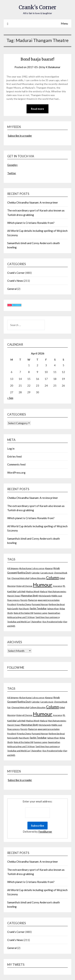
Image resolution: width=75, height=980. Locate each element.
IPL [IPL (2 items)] (64, 586)
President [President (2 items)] (12, 604)
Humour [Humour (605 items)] (43, 585)
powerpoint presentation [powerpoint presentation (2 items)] (49, 600)
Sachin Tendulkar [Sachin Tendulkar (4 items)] (38, 609)
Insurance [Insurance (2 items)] (57, 586)
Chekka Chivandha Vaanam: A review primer (33, 202)
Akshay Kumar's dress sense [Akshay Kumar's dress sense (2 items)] (32, 568)
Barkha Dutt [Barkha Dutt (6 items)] (24, 573)
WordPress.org (16, 473)
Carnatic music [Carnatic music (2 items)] (47, 573)
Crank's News (15, 281)
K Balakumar (53, 67)
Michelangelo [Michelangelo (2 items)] (45, 596)
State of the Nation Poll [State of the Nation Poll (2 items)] (24, 613)
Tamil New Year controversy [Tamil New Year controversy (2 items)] (48, 617)
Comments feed (16, 464)
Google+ (12, 165)
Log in (11, 449)
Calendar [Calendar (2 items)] (36, 573)
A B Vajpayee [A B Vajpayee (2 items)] (13, 568)
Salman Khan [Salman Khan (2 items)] (53, 609)
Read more (37, 109)
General (12, 289)
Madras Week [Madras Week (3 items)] (33, 591)
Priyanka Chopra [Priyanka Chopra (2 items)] (24, 604)
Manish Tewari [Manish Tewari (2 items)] (14, 596)
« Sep (10, 398)
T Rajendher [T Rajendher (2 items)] (36, 622)
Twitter (12, 173)
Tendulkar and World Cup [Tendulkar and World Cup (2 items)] (19, 622)
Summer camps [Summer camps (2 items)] (41, 613)
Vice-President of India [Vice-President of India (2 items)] (52, 622)
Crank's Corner (37, 7)
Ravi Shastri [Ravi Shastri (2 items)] (24, 609)
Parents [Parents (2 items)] (24, 600)
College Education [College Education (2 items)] (38, 578)
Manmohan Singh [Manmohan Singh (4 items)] (30, 596)
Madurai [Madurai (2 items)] (44, 591)
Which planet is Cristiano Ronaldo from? (31, 223)
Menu (64, 23)
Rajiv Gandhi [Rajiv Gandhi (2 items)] (13, 609)
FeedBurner (45, 832)
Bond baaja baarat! (37, 59)
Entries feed (14, 456)
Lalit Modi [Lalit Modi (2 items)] (21, 591)
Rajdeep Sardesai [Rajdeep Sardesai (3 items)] (57, 604)
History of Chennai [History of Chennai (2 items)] (24, 586)
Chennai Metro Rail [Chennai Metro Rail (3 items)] (20, 578)
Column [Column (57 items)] (53, 577)
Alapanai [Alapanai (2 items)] (49, 568)
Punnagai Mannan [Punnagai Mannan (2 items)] (40, 604)
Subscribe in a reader (20, 136)
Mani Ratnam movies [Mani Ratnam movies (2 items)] (57, 591)
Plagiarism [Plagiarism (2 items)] (33, 600)
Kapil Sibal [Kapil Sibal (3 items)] (12, 591)
